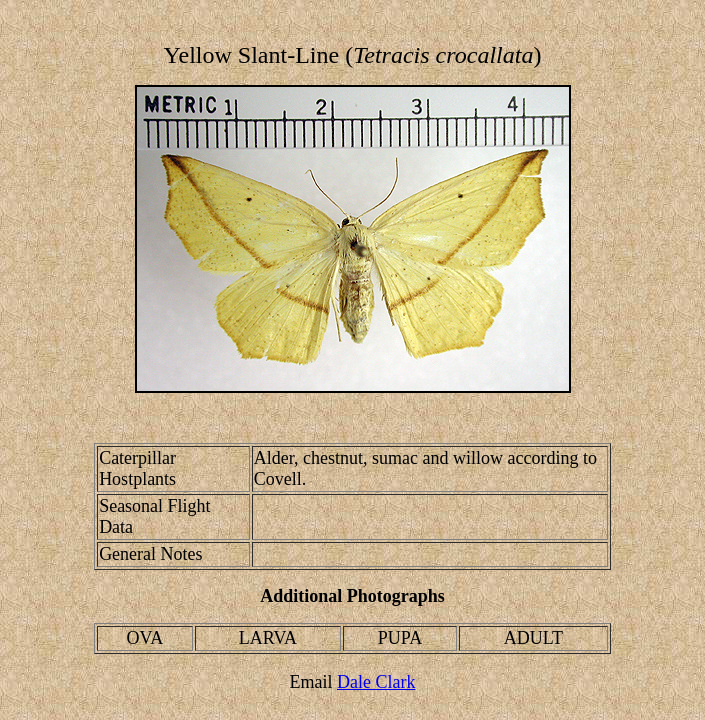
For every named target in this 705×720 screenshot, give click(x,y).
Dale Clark (376, 682)
